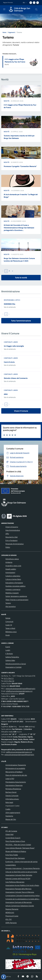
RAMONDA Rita (10, 304)
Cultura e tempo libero (13, 579)
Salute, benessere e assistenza (16, 596)
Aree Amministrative (13, 530)
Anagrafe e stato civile (13, 566)
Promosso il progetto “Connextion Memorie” (20, 166)
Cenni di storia (9, 362)
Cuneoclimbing (11, 865)
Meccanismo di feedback (14, 772)
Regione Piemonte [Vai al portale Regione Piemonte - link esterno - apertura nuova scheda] (8, 3)
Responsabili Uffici (12, 300)
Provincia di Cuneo (12, 916)
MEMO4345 (10, 913)
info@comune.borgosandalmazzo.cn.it (19, 691)
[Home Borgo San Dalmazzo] (20, 9)
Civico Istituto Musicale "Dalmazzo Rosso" (20, 848)
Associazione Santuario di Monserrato (19, 902)
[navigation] (4, 9)
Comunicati (9, 621)
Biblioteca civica (11, 632)
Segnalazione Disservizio (14, 785)
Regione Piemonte (12, 909)
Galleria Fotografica (12, 657)
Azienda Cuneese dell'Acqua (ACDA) (18, 879)
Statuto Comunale (12, 796)
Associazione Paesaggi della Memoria (18, 889)
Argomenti (12, 32)
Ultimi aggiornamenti (13, 813)
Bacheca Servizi (11, 792)
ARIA (6, 394)
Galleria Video (10, 660)
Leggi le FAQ (10, 779)
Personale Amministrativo (15, 544)
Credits (8, 809)
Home (4, 32)
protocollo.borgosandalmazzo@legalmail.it (20, 689)
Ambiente (9, 562)
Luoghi (8, 650)
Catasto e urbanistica (13, 576)
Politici (8, 547)
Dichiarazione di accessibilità (15, 768)
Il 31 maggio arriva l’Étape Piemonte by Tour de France (15, 60)
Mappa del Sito (11, 819)
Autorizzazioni (10, 572)
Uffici (7, 534)
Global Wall (9, 834)
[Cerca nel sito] (36, 9)
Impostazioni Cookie (12, 806)
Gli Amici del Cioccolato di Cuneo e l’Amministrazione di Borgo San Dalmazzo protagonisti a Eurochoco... (19, 228)
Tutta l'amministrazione (21, 321)
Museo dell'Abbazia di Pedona (16, 851)
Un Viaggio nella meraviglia (14, 346)
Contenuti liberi (11, 342)
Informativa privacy (12, 799)
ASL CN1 (9, 919)
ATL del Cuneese (11, 831)
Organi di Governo (12, 527)
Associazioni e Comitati (13, 667)
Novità (7, 101)
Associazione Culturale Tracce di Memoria (20, 892)
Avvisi (8, 635)
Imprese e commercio (13, 589)
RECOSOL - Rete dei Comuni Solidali (18, 845)
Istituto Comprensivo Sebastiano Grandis (20, 906)
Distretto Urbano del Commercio (16, 378)
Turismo (8, 603)
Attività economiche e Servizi (16, 664)
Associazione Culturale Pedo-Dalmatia (19, 875)
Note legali (9, 802)
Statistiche (9, 816)
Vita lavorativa (11, 606)
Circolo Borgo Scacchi (13, 838)
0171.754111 (9, 678)
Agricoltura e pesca (12, 559)
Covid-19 (9, 625)
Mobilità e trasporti (12, 593)
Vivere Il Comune (21, 411)
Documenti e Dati (12, 537)
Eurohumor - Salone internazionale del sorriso (21, 862)
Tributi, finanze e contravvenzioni (17, 600)
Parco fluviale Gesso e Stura (15, 841)
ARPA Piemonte (11, 923)
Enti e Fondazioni (11, 540)
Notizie (8, 618)
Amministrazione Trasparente (16, 765)
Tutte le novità (21, 278)
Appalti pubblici (11, 569)
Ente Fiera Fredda (12, 855)
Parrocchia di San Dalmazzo (15, 858)
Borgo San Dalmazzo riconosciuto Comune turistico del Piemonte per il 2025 (19, 260)
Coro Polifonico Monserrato (15, 882)
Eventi (8, 647)
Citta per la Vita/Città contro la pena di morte (21, 872)
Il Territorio (9, 654)
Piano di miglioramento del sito (16, 775)
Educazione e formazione (14, 583)
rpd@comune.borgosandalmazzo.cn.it (19, 752)
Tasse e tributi (10, 628)
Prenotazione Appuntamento (16, 782)
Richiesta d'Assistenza (13, 789)
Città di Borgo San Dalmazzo (22, 9)
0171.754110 (9, 681)
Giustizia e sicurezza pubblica (15, 586)
